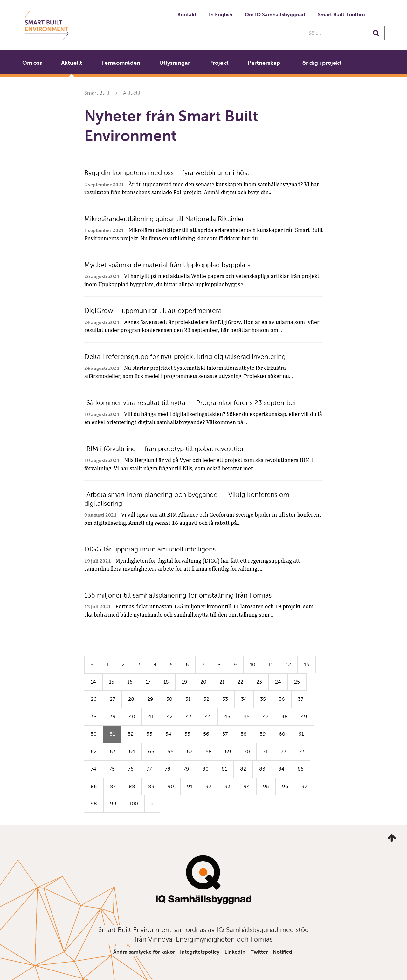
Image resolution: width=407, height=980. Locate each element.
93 (228, 786)
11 (271, 664)
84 (281, 769)
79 (186, 769)
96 (285, 786)
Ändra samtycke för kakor (144, 952)
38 (94, 716)
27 (112, 699)
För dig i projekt (320, 63)
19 (185, 682)
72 (283, 751)
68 (209, 751)
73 (302, 751)
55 (187, 734)
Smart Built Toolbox (342, 14)
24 (278, 682)
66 (170, 751)
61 (301, 734)
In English (221, 14)
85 (301, 769)
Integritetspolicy (200, 952)
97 (304, 786)
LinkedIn (235, 952)
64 (132, 751)
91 (190, 786)
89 (151, 786)
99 (113, 804)
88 (132, 786)
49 (304, 716)
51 (116, 737)
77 (149, 769)
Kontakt (187, 14)
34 (244, 699)
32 (206, 699)
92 (208, 786)
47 (266, 716)
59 (263, 734)
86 (94, 786)
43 (189, 716)
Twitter (259, 952)
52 (131, 734)
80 (205, 769)
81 (224, 769)
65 (151, 751)
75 (112, 769)
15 (112, 682)
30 (169, 699)
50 (94, 734)
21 (222, 682)
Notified (283, 952)
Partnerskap (264, 63)
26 (94, 699)
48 (285, 716)
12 (288, 664)
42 (170, 716)
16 (130, 682)
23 (259, 682)
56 (206, 734)
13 (307, 664)
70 (247, 751)
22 (240, 682)
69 (228, 751)
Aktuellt (72, 63)
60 (282, 734)
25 (297, 682)
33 (225, 699)
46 (246, 716)
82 (243, 769)
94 (247, 786)
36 (282, 699)
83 (262, 769)
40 (132, 716)
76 (131, 769)
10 (253, 664)
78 (168, 769)
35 (263, 699)
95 (266, 786)
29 (150, 699)
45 (227, 716)
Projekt (219, 63)
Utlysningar (175, 63)
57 (225, 734)
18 (166, 682)
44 (208, 716)
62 (94, 751)
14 (93, 682)
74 (93, 769)
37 (301, 699)
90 (171, 786)
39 (113, 716)
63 (113, 751)
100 (134, 804)
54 (168, 734)
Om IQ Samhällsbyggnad (275, 14)
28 (131, 699)
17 (148, 682)
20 (203, 682)
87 (113, 786)
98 (94, 804)
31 (188, 699)
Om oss (32, 63)
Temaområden (121, 63)
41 (151, 716)
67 (190, 751)
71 (265, 751)
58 (244, 734)
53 (149, 734)
